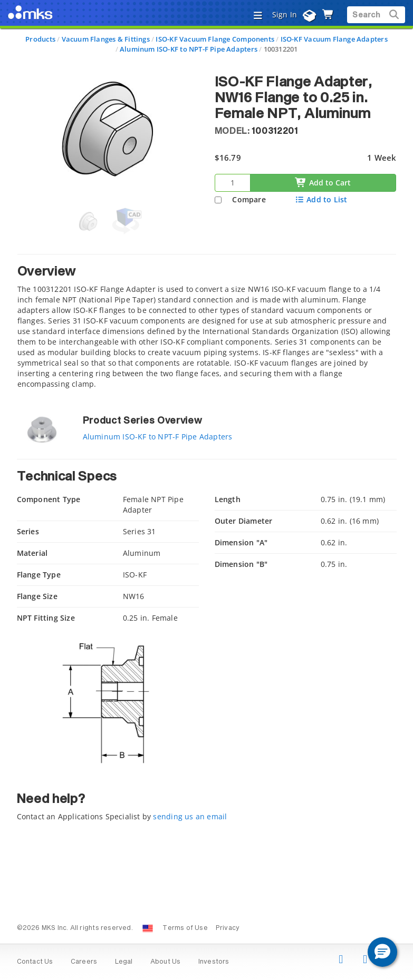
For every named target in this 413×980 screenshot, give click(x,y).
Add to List (321, 199)
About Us (166, 962)
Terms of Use (185, 928)
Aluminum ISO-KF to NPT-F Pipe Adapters (189, 49)
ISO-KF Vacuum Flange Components (215, 39)
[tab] (207, 324)
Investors (214, 962)
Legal (124, 962)
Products (40, 39)
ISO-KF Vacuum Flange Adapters (334, 39)
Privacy (228, 928)
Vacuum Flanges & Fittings (106, 39)
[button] (382, 952)
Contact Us (35, 962)
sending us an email (190, 816)
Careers (84, 962)
